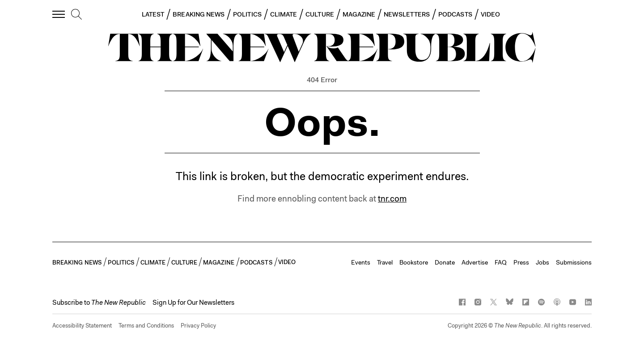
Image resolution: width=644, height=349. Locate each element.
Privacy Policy (198, 326)
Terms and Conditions (146, 326)
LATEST (153, 14)
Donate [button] (445, 262)
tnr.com (392, 199)
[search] (76, 15)
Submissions (574, 262)
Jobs (542, 262)
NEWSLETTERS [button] (407, 14)
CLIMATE (284, 14)
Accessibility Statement (82, 326)
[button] (99, 303)
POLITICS (247, 14)
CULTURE (320, 14)
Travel (385, 262)
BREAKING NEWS (199, 14)
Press (521, 262)
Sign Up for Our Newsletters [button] (193, 303)
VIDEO (490, 14)
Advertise (475, 262)
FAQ (501, 262)
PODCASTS (455, 14)
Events (361, 262)
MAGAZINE (359, 14)
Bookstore (414, 262)
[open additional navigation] (59, 14)
